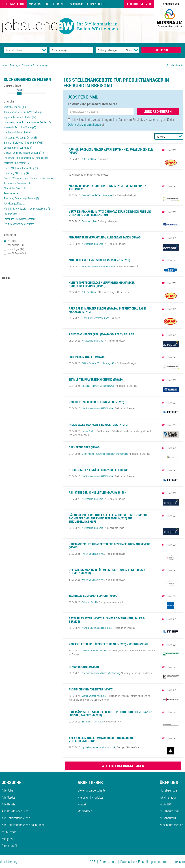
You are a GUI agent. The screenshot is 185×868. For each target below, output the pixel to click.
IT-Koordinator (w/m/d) (84, 667)
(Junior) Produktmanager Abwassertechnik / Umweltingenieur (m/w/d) (111, 151)
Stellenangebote (13, 4)
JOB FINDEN (161, 50)
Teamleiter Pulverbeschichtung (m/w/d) (96, 379)
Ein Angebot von (170, 4)
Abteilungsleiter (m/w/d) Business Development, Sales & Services (107, 620)
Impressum (177, 862)
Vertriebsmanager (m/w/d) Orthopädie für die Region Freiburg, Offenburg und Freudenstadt (111, 213)
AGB (92, 862)
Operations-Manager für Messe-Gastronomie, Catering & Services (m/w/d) (107, 571)
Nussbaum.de (168, 790)
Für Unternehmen (139, 4)
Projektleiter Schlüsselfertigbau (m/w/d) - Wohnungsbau (108, 644)
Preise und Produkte (90, 797)
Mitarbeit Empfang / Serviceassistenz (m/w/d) (99, 260)
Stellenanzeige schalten (92, 790)
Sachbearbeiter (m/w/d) (85, 447)
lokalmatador (168, 797)
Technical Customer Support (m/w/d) (94, 596)
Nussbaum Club (170, 811)
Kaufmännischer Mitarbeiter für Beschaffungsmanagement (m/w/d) (110, 546)
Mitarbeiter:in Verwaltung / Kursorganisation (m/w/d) (105, 237)
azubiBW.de (77, 4)
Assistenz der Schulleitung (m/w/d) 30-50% (98, 492)
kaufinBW (166, 804)
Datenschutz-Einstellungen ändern (143, 862)
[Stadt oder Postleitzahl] (107, 50)
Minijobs (35, 4)
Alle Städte (8, 797)
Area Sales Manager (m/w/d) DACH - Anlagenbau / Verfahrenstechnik (102, 739)
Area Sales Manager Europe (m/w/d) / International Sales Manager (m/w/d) (108, 310)
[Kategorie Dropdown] (44, 50)
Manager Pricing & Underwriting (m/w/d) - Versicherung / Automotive (107, 187)
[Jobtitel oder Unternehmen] (71, 50)
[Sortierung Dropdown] (180, 136)
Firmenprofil (9, 846)
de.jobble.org (8, 862)
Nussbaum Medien (171, 825)
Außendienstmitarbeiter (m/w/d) (91, 689)
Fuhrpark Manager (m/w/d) (87, 357)
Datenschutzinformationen (84, 124)
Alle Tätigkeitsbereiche (16, 818)
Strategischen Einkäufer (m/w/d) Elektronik (99, 470)
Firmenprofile (97, 4)
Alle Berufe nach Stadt (16, 811)
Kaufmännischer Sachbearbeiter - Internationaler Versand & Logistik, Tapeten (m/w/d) (111, 714)
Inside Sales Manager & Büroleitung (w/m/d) (98, 425)
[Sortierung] (165, 137)
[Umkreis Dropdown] (136, 50)
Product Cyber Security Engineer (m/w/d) (96, 402)
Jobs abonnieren (158, 111)
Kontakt (83, 804)
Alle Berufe (9, 804)
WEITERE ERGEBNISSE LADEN (123, 766)
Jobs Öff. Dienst (55, 4)
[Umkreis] (126, 50)
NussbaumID (168, 818)
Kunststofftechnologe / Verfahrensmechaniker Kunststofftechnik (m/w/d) (102, 284)
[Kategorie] (22, 50)
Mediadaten (85, 811)
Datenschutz (108, 862)
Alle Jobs (8, 790)
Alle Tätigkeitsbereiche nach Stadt (23, 825)
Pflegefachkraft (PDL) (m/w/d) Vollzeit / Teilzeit (101, 334)
